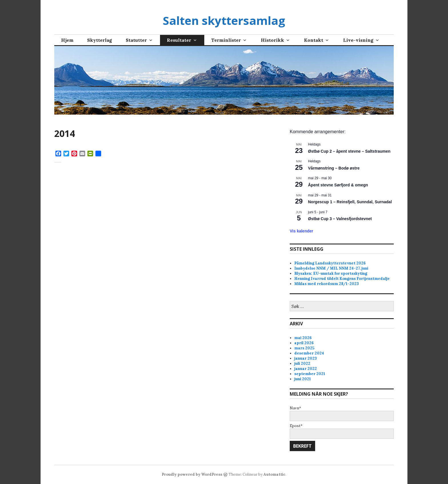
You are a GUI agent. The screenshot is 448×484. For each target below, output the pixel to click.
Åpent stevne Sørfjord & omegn (338, 185)
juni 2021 (303, 379)
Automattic (274, 474)
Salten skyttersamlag (224, 20)
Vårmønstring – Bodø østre (334, 168)
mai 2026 (303, 338)
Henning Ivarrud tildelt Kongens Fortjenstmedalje (342, 279)
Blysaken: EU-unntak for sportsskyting (331, 273)
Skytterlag (100, 40)
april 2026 (304, 343)
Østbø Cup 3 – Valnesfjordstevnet (340, 219)
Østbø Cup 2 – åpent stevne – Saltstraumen (349, 151)
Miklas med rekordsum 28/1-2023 (327, 284)
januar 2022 (306, 369)
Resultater (179, 40)
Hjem (67, 40)
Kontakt (314, 40)
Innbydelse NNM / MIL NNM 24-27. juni (331, 268)
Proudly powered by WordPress (192, 474)
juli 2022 (302, 364)
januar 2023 (306, 358)
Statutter (136, 40)
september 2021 (310, 374)
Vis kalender (301, 231)
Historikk (272, 40)
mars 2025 (304, 348)
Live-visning (358, 40)
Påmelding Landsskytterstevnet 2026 (330, 263)
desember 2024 (309, 353)
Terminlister (226, 40)
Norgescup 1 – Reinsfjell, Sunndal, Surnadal (350, 202)
